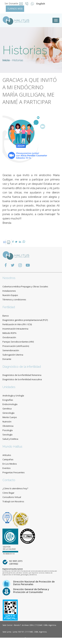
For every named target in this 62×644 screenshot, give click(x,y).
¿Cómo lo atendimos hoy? (15, 488)
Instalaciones (9, 291)
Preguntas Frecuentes (14, 472)
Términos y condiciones (14, 299)
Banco (6, 316)
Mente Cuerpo (10, 417)
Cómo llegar (8, 493)
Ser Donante (11, 3)
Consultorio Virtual (12, 497)
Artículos (7, 455)
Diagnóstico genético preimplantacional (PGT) (25, 320)
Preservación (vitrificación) (16, 346)
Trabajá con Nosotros (13, 501)
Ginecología (8, 413)
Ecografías (8, 400)
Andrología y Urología (13, 396)
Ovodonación (9, 337)
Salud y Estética (10, 439)
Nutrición (7, 422)
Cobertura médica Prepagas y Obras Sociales (25, 286)
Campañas (8, 459)
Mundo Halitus (12, 446)
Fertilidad (9, 307)
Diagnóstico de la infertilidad (22, 367)
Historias (18, 60)
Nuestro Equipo (10, 295)
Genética (7, 409)
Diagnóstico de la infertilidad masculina (22, 379)
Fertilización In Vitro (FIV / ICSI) (17, 324)
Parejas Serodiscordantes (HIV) (18, 342)
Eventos (7, 468)
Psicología (8, 430)
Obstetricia (8, 426)
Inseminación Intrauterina (15, 329)
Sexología (7, 435)
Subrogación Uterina (13, 355)
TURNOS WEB (15, 9)
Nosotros (9, 278)
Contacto (9, 480)
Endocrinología (10, 404)
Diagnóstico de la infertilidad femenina (22, 375)
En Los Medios (10, 464)
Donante (7, 359)
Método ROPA (9, 333)
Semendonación (11, 350)
